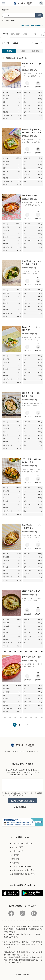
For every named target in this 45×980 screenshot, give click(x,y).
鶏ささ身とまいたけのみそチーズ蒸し (31, 395)
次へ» (31, 725)
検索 (39, 15)
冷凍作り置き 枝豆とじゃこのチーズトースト (32, 131)
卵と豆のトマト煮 (30, 195)
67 (27, 725)
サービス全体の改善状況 (22, 843)
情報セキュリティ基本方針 (23, 870)
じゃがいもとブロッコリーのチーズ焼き (31, 263)
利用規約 (15, 855)
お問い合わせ (15, 774)
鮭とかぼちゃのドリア (31, 657)
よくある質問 (19, 807)
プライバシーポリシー (21, 866)
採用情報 (15, 863)
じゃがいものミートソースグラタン (31, 527)
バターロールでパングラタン (31, 65)
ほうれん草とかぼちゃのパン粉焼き (31, 461)
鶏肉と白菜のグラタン (31, 591)
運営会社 (15, 859)
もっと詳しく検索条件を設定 (32, 25)
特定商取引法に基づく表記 (23, 874)
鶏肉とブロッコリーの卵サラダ (31, 329)
